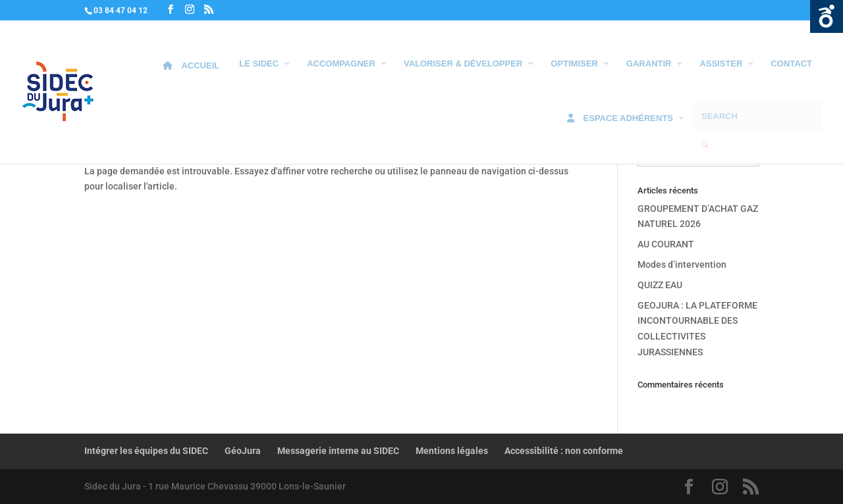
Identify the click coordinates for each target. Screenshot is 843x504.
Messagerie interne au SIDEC (338, 451)
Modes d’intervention (682, 265)
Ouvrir (827, 16)
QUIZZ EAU (660, 285)
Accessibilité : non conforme (564, 451)
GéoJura (243, 451)
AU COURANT (666, 244)
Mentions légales (452, 451)
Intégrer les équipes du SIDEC (146, 451)
